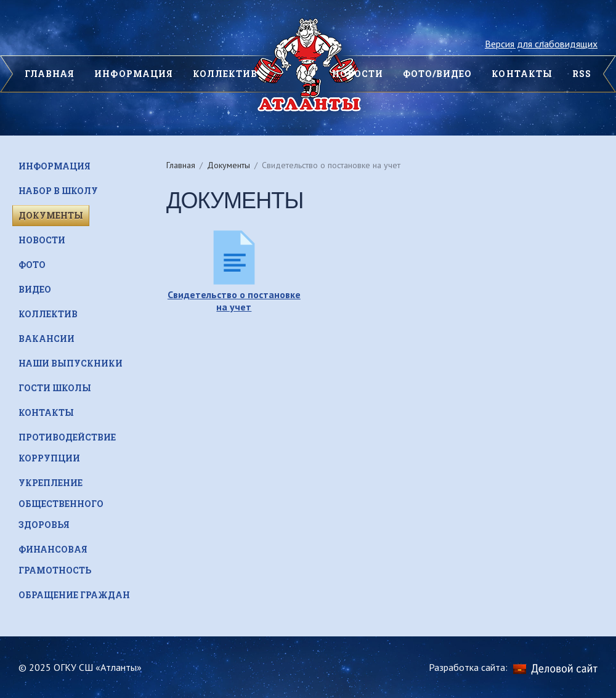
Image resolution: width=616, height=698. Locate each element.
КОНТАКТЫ (522, 74)
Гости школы (55, 388)
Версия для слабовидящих (541, 44)
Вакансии (47, 339)
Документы (229, 165)
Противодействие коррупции (67, 448)
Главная (181, 165)
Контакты (46, 412)
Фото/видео (438, 74)
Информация (134, 74)
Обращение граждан (74, 595)
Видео (35, 289)
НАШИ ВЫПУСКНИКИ (71, 363)
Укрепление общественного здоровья (61, 504)
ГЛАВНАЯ (50, 74)
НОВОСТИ (358, 74)
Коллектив (225, 74)
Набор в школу (58, 191)
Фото (32, 265)
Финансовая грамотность (55, 560)
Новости (42, 240)
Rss (582, 74)
